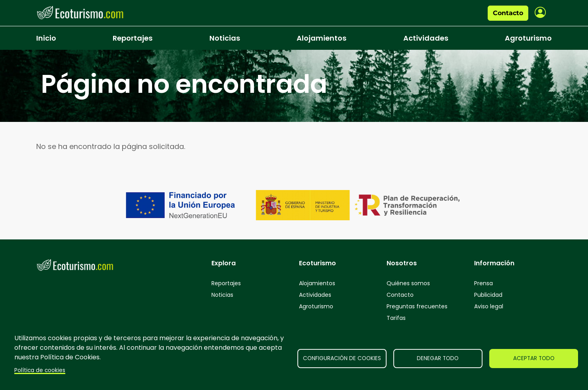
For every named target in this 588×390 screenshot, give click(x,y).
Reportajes (133, 38)
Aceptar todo (534, 358)
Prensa (483, 283)
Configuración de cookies (342, 358)
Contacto (508, 13)
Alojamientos (321, 38)
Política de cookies (40, 370)
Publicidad (488, 295)
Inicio (46, 38)
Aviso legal (489, 306)
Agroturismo (528, 38)
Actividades (426, 38)
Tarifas (396, 318)
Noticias (225, 38)
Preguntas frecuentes (417, 306)
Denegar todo (438, 358)
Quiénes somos (408, 283)
